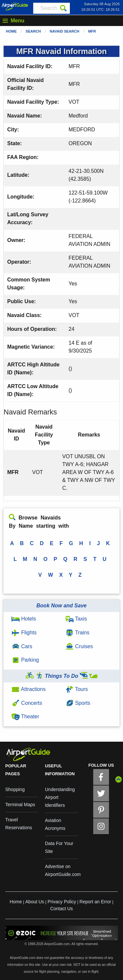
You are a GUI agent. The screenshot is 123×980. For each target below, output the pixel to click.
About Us (35, 902)
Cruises (79, 646)
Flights (24, 633)
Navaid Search (65, 31)
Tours (77, 689)
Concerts (27, 703)
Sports (78, 703)
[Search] (63, 8)
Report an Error (95, 902)
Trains (78, 633)
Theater (25, 716)
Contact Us (61, 909)
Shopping (15, 789)
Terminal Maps (20, 805)
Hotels (24, 619)
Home (11, 31)
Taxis (76, 619)
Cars (22, 646)
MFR (92, 31)
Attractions (29, 689)
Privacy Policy (62, 902)
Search (33, 31)
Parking (25, 660)
